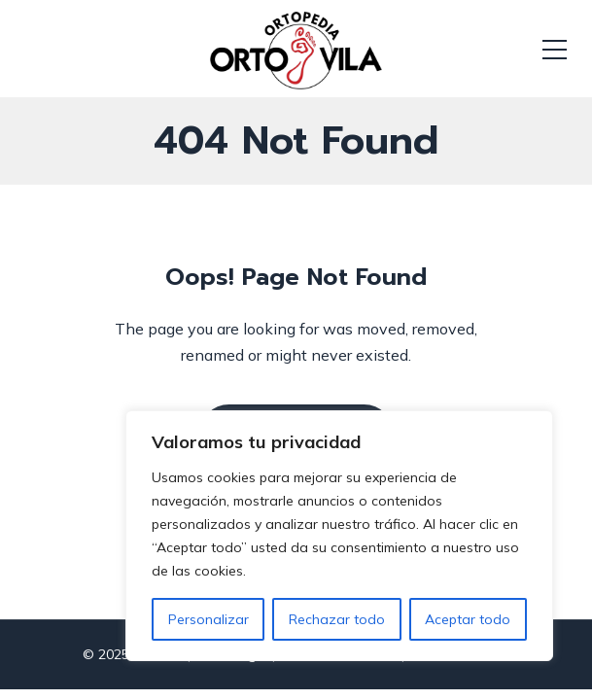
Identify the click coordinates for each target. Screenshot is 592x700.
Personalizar (209, 619)
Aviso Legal (231, 665)
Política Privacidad (338, 665)
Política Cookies (459, 665)
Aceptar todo (468, 619)
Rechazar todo (337, 619)
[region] (339, 536)
